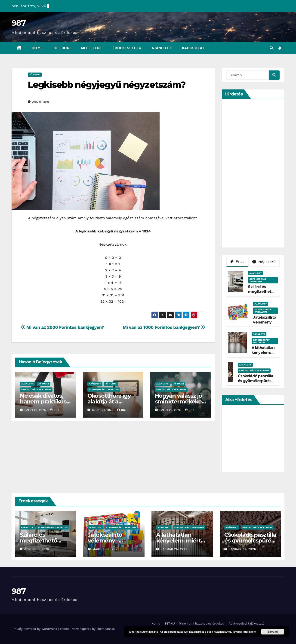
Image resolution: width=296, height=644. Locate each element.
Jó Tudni (62, 48)
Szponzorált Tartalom (36, 389)
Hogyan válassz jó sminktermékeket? (179, 401)
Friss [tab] (237, 262)
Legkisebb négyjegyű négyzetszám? (107, 85)
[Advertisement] (261, 173)
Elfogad (273, 632)
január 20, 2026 (242, 549)
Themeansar (105, 629)
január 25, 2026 (174, 549)
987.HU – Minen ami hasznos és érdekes (194, 623)
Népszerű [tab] (264, 262)
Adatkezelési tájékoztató (246, 623)
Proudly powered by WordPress (35, 629)
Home (37, 48)
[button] (271, 48)
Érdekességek (127, 48)
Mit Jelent (92, 48)
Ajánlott (162, 48)
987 (18, 23)
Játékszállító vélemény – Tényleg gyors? (264, 325)
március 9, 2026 (106, 549)
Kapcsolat (194, 48)
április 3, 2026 (37, 549)
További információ (244, 632)
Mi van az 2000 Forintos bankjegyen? (62, 327)
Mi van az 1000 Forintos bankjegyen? (164, 327)
